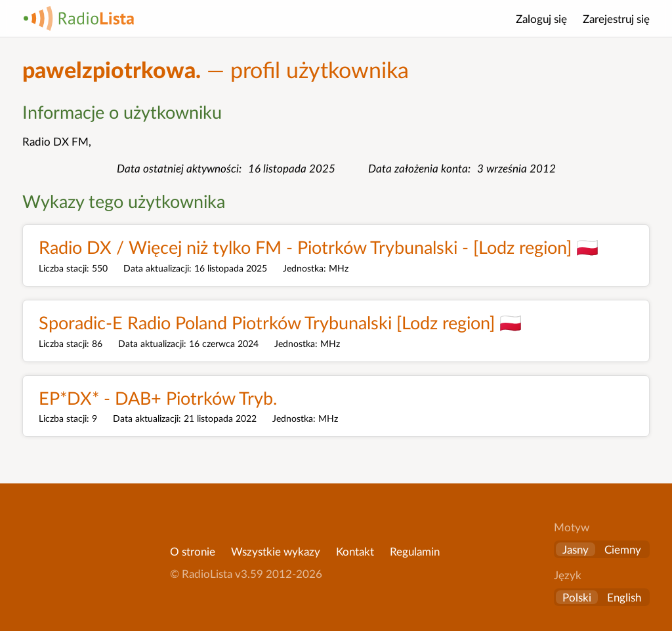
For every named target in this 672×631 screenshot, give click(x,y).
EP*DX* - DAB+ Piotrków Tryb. (158, 398)
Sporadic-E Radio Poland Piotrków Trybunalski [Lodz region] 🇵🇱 (280, 322)
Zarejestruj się (616, 19)
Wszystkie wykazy (276, 551)
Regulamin (415, 551)
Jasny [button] (576, 549)
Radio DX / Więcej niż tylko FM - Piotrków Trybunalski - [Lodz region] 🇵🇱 (319, 247)
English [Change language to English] (624, 597)
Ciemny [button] (623, 549)
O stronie (193, 551)
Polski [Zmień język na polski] (577, 597)
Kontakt (355, 551)
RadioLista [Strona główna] (79, 18)
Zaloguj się (541, 19)
